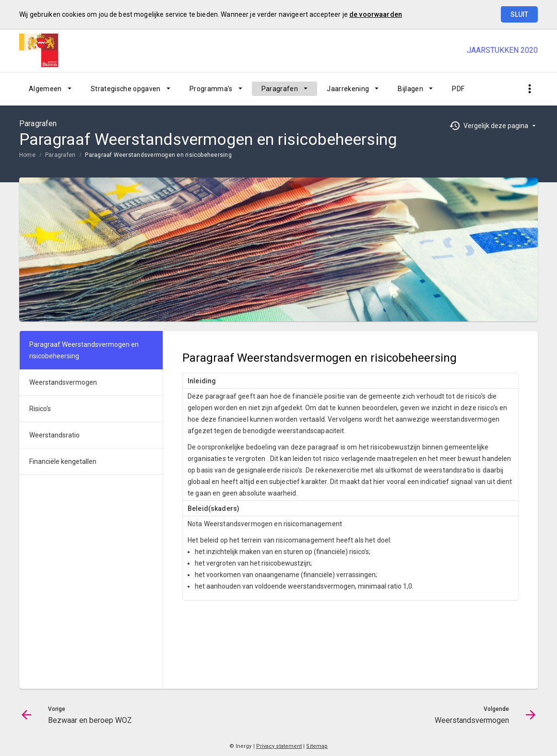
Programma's (211, 89)
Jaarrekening (348, 89)
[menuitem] (50, 89)
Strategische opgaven (126, 89)
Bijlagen (410, 89)
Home (27, 155)
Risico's (40, 409)
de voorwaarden (376, 14)
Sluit (519, 14)
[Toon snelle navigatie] (529, 89)
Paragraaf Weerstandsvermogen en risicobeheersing (158, 155)
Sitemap (317, 746)
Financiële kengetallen (63, 461)
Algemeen (45, 89)
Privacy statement (279, 746)
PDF (458, 89)
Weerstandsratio (54, 435)
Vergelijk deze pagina (496, 126)
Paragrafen (280, 89)
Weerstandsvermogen (63, 382)
